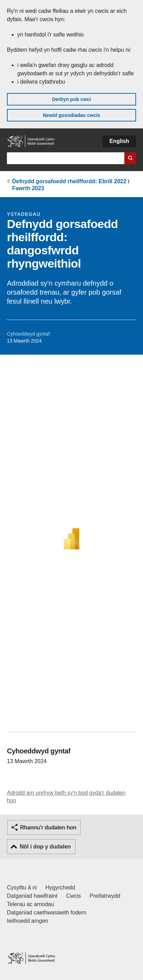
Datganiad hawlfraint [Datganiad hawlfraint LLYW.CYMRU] (32, 896)
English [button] (119, 141)
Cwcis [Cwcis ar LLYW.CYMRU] (74, 896)
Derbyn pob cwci (71, 99)
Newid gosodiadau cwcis (72, 115)
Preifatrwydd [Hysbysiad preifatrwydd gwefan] (105, 896)
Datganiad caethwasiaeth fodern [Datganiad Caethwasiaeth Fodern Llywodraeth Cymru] (47, 913)
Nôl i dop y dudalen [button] (45, 847)
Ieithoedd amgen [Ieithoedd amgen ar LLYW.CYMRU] (28, 921)
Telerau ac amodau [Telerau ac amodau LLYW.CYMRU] (30, 904)
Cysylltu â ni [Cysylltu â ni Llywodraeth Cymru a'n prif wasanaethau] (22, 888)
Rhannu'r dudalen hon (48, 827)
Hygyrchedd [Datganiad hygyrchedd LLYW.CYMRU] (60, 888)
